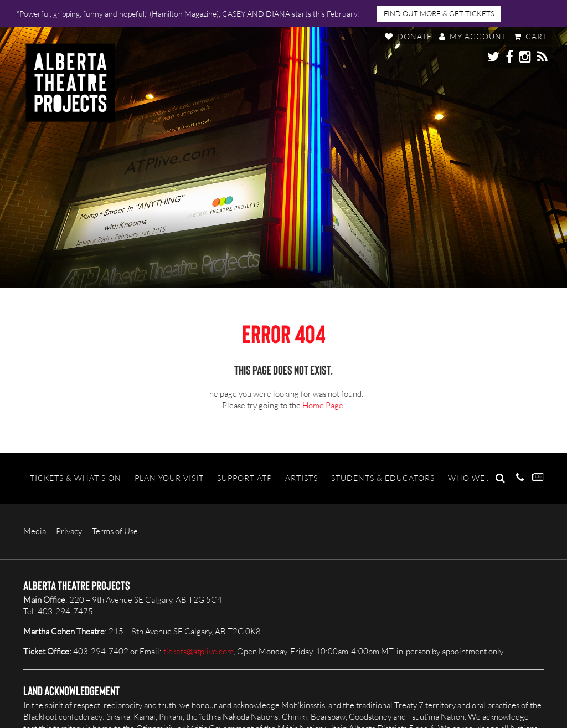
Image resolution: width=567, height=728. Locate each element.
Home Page (323, 405)
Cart (531, 36)
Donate (408, 36)
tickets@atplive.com (199, 651)
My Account (473, 36)
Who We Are (476, 478)
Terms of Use (115, 531)
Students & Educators (383, 478)
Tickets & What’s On (76, 478)
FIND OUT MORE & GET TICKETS (439, 13)
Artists (301, 478)
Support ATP (244, 478)
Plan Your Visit (169, 478)
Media (35, 531)
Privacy (69, 531)
